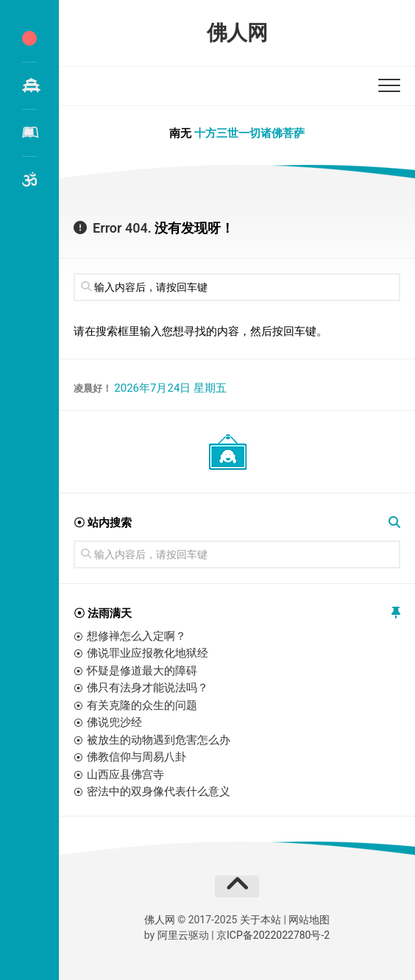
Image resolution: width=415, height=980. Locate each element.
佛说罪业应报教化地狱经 (148, 653)
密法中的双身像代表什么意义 (159, 792)
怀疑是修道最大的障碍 (142, 671)
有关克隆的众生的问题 (142, 705)
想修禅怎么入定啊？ (136, 636)
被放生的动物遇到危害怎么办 (159, 740)
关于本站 (260, 920)
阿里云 (173, 935)
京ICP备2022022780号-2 (273, 935)
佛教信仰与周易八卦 (136, 757)
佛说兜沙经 (114, 722)
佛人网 (237, 33)
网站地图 (309, 920)
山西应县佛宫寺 (125, 775)
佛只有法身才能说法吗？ (148, 688)
